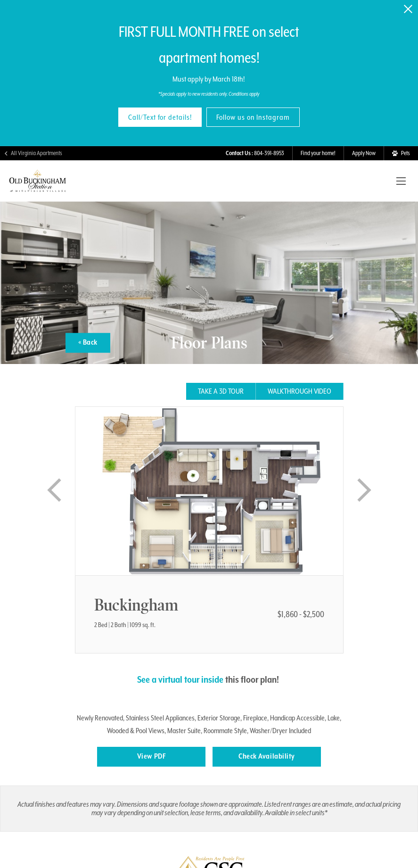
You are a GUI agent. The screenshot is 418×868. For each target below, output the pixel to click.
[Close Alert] (408, 9)
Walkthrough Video (299, 391)
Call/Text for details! (160, 117)
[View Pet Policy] (401, 153)
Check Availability (267, 756)
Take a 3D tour (221, 391)
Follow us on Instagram (253, 117)
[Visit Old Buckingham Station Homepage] (38, 188)
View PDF (151, 756)
